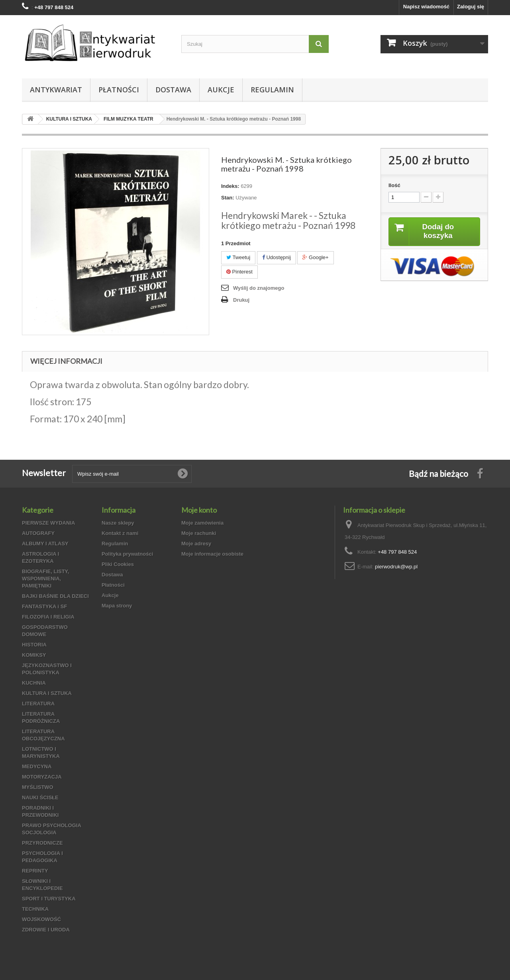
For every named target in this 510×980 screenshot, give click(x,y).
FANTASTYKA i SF (44, 606)
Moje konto (199, 510)
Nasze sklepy (118, 523)
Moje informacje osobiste (212, 554)
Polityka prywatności (127, 554)
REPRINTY (35, 871)
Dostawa (173, 90)
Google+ (315, 257)
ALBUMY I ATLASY (45, 544)
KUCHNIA (34, 683)
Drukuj (241, 300)
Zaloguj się (471, 7)
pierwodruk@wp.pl (396, 567)
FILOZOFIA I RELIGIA (48, 617)
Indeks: (230, 186)
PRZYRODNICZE (42, 843)
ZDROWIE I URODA (46, 930)
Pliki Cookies (118, 564)
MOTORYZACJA (42, 777)
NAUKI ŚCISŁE (40, 797)
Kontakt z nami (120, 533)
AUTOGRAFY (38, 533)
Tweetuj (238, 257)
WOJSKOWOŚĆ (41, 919)
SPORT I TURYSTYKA (49, 899)
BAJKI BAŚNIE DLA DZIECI (55, 596)
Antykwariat (56, 90)
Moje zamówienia (202, 523)
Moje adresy (196, 544)
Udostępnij (277, 257)
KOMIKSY (34, 655)
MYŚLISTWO (38, 787)
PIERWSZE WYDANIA (48, 523)
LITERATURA (38, 704)
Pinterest (239, 272)
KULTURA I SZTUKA (47, 693)
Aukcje (221, 90)
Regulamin (272, 90)
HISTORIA (34, 645)
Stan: (228, 198)
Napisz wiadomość (426, 7)
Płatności (119, 90)
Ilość (394, 185)
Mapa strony (117, 606)
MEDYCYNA (37, 766)
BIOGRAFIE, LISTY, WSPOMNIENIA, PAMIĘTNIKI (45, 579)
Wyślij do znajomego (259, 288)
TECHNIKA (35, 909)
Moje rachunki (199, 533)
